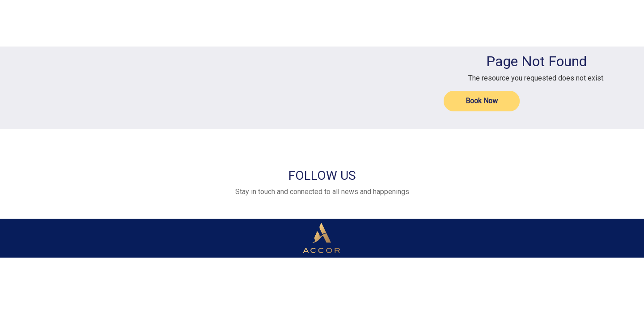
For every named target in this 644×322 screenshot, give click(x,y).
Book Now (482, 101)
